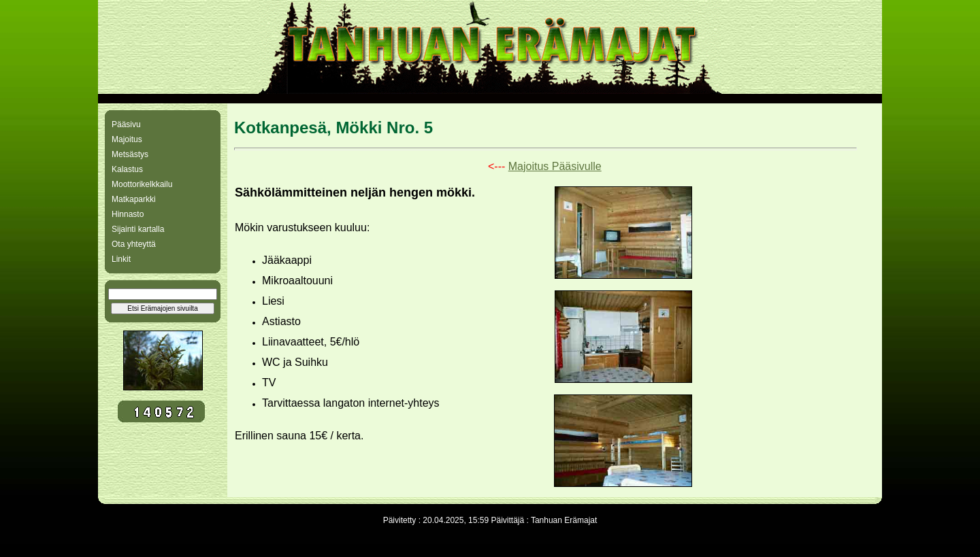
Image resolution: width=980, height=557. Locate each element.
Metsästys (130, 154)
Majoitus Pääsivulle (555, 166)
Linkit (121, 259)
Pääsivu (126, 124)
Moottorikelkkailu (142, 184)
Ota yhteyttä (134, 244)
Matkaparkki (134, 199)
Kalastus (127, 169)
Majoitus (127, 139)
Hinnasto (128, 214)
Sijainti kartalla (138, 229)
